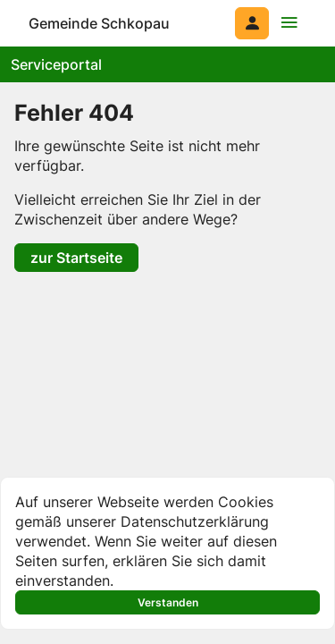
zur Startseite (76, 257)
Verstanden (168, 602)
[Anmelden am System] (252, 23)
